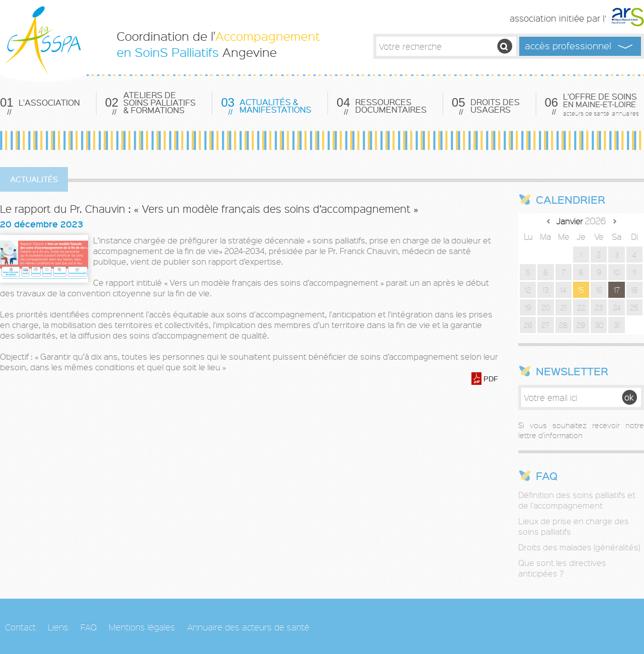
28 (563, 325)
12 (528, 290)
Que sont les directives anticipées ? (562, 568)
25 (634, 307)
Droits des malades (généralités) (579, 547)
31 (617, 325)
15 (581, 290)
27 (545, 325)
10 (617, 272)
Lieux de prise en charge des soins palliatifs (574, 526)
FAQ (89, 627)
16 (599, 290)
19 (528, 307)
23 (599, 307)
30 (599, 325)
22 (581, 307)
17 (617, 290)
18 (634, 290)
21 (563, 307)
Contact (20, 627)
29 (581, 325)
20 (546, 307)
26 (528, 325)
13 (545, 290)
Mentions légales (142, 627)
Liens (58, 627)
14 (563, 290)
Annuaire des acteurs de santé (248, 627)
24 (617, 307)
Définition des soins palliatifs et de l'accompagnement (577, 500)
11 (634, 272)
